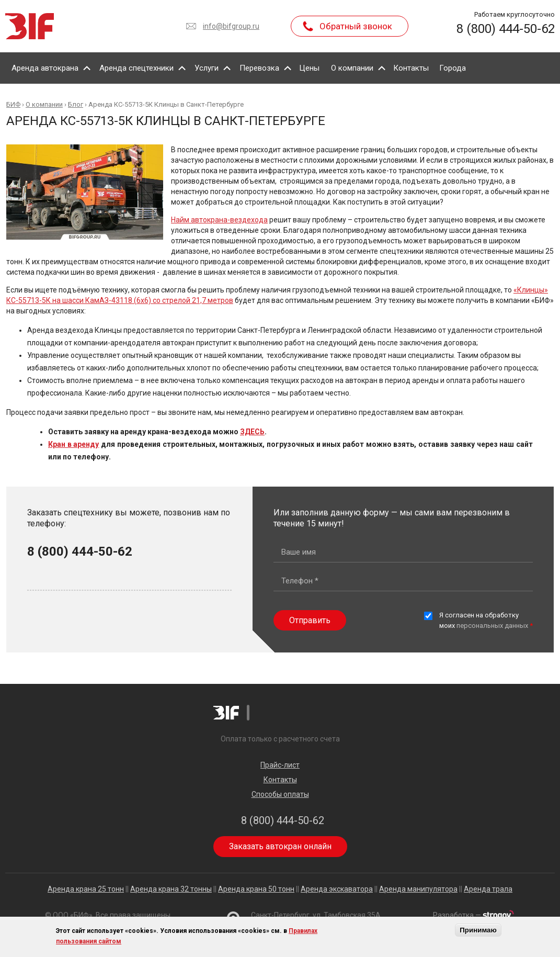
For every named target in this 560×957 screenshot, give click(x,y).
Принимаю (478, 930)
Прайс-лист (280, 765)
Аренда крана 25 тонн (86, 889)
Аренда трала (488, 889)
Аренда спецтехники (136, 68)
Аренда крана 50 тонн (256, 889)
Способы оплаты (280, 794)
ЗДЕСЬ (252, 432)
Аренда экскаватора (337, 889)
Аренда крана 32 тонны (171, 889)
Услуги (207, 68)
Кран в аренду (73, 444)
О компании (352, 68)
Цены (309, 68)
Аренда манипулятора (418, 889)
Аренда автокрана (45, 68)
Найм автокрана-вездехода (219, 220)
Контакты (411, 68)
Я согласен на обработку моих (486, 621)
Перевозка (259, 68)
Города (453, 68)
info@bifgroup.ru (231, 26)
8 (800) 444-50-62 (506, 29)
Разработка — (473, 915)
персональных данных (492, 626)
